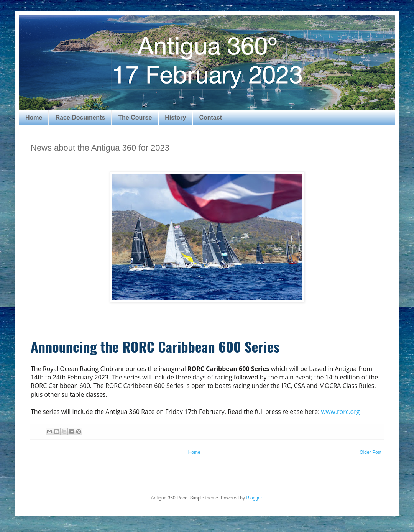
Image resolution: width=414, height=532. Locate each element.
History (175, 117)
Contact (210, 117)
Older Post (370, 452)
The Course (135, 117)
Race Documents (80, 117)
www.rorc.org (341, 412)
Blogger (254, 498)
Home (34, 117)
